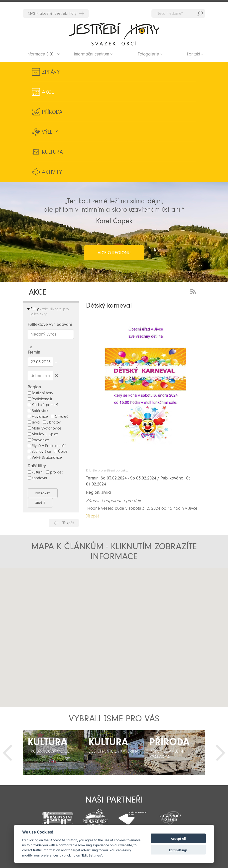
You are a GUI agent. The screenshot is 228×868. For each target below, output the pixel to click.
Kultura (52, 152)
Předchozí (7, 753)
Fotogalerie (148, 54)
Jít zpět (68, 523)
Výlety (50, 132)
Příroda (52, 112)
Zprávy (51, 72)
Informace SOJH (41, 54)
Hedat (200, 13)
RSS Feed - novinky (194, 291)
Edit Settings (178, 850)
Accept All (178, 839)
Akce (48, 92)
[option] (53, 753)
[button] (114, 633)
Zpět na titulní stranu (114, 34)
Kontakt (193, 54)
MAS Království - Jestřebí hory (52, 13)
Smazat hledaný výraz (31, 347)
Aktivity (52, 172)
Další (221, 753)
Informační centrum (92, 54)
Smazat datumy (57, 375)
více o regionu (114, 253)
